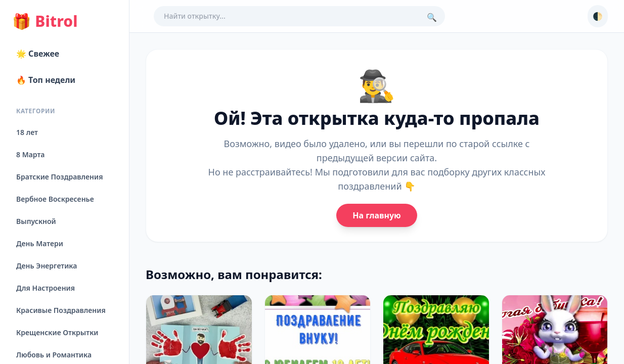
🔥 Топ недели (46, 80)
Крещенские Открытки (57, 332)
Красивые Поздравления (61, 310)
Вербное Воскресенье (55, 199)
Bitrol (45, 21)
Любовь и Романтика (54, 355)
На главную (376, 215)
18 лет (27, 132)
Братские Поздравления (59, 177)
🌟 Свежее (38, 54)
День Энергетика (47, 266)
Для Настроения (46, 288)
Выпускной (36, 221)
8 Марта (30, 154)
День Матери (40, 243)
